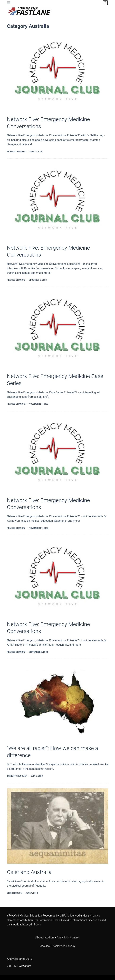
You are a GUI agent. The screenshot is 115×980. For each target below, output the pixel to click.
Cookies (45, 946)
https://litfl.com (32, 925)
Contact (75, 938)
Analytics (62, 938)
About (39, 938)
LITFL (63, 916)
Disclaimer (58, 946)
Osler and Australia (29, 872)
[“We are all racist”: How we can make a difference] (58, 702)
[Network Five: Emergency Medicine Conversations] (58, 73)
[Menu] (8, 3)
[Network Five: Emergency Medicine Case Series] (58, 330)
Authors (50, 938)
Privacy (71, 946)
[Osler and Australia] (58, 826)
